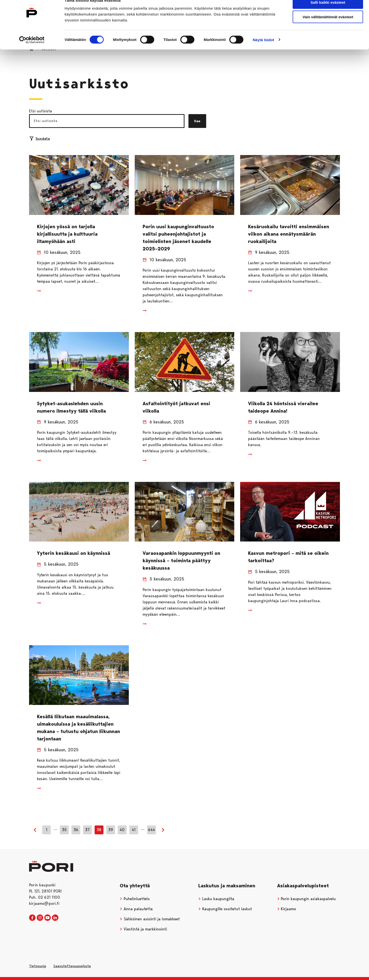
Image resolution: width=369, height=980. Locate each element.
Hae (197, 121)
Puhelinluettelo (135, 899)
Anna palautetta (136, 909)
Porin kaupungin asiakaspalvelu (307, 899)
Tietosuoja (38, 966)
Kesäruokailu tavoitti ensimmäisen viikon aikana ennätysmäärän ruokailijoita (289, 234)
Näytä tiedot (263, 50)
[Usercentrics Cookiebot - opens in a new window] (32, 50)
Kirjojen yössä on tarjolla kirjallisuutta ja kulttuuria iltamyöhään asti (67, 234)
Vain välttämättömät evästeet (328, 27)
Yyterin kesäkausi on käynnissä (74, 553)
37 (87, 830)
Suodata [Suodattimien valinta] (40, 139)
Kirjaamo (287, 909)
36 (76, 830)
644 (151, 830)
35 (64, 830)
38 (99, 830)
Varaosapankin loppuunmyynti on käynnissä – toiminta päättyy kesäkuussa (181, 560)
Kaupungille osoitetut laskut (225, 909)
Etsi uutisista (41, 111)
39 (111, 830)
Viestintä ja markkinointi (143, 929)
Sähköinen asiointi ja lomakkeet (150, 919)
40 (122, 830)
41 (134, 830)
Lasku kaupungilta (216, 899)
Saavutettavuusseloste (72, 966)
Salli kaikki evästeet (328, 12)
